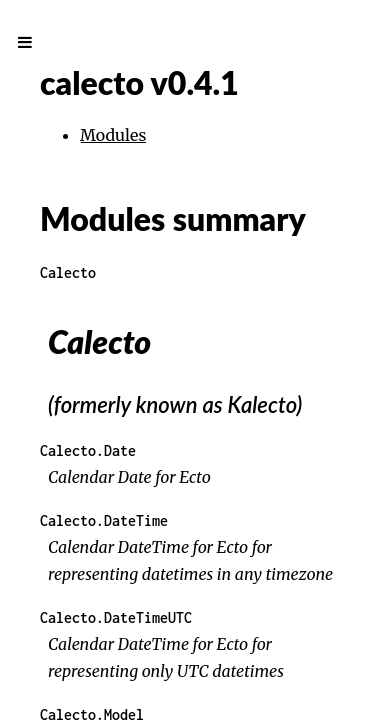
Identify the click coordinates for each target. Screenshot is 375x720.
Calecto (68, 272)
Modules (113, 135)
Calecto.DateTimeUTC (116, 617)
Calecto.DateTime (104, 520)
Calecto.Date (88, 450)
